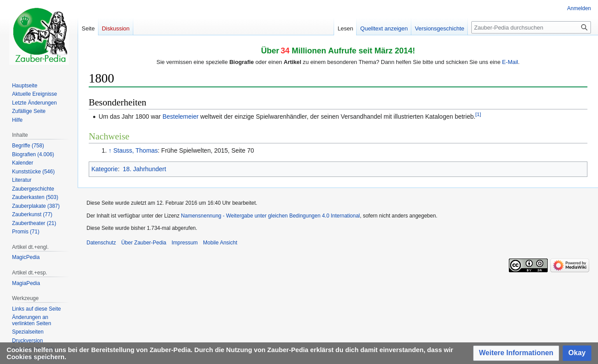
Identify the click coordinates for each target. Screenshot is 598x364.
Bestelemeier (181, 116)
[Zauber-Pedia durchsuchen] (531, 27)
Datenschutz (101, 243)
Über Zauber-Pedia (144, 243)
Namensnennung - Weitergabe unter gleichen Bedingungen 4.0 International (270, 216)
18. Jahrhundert (144, 169)
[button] (516, 353)
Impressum (185, 243)
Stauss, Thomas (136, 150)
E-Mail (510, 62)
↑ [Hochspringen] (110, 150)
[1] (478, 114)
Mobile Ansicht (220, 243)
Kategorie (105, 169)
